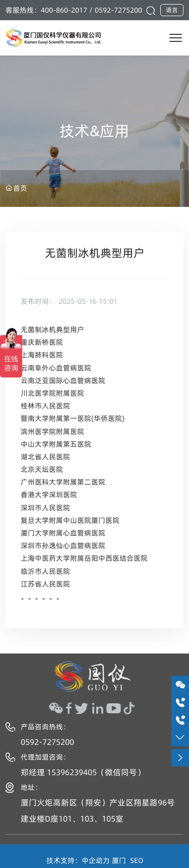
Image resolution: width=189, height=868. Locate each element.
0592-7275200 (118, 10)
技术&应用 (94, 131)
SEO (137, 860)
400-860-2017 (64, 10)
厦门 (119, 860)
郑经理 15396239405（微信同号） (83, 772)
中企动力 (96, 860)
